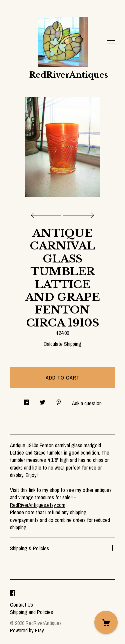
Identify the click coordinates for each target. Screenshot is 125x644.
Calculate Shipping (62, 344)
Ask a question (87, 403)
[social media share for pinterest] (59, 400)
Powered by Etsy (27, 630)
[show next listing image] (78, 213)
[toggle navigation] (111, 43)
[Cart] (106, 622)
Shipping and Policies (31, 612)
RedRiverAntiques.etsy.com (38, 505)
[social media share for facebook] (26, 400)
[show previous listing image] (47, 213)
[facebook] (13, 593)
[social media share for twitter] (42, 400)
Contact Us (21, 605)
